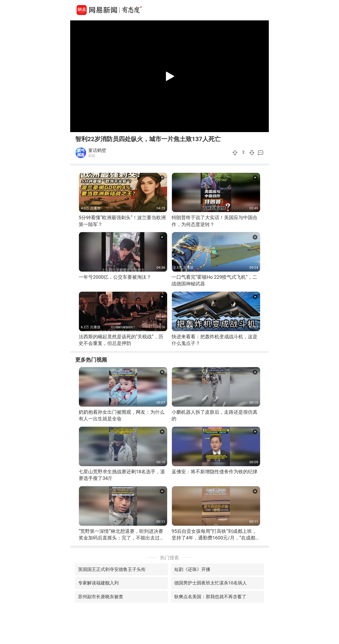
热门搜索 (169, 558)
